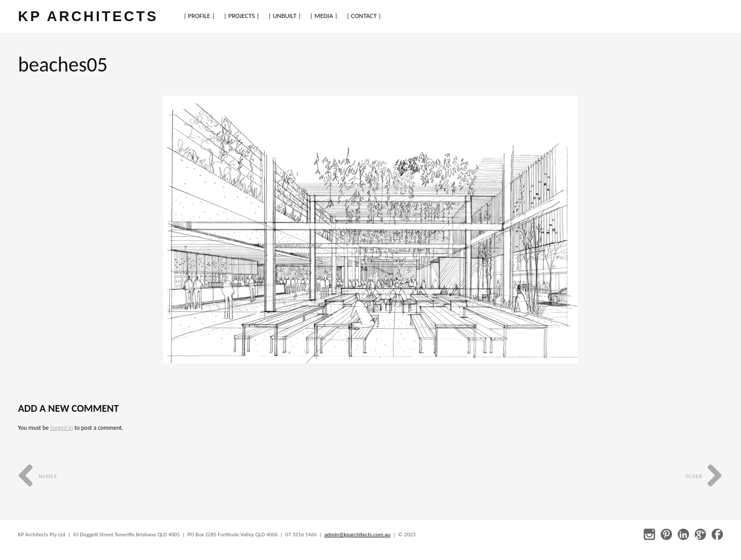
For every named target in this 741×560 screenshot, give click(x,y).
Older (704, 476)
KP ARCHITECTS (88, 16)
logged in (61, 428)
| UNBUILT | (285, 16)
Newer (38, 476)
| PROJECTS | (242, 16)
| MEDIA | (324, 16)
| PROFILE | (199, 16)
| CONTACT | (364, 16)
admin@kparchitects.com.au (357, 535)
